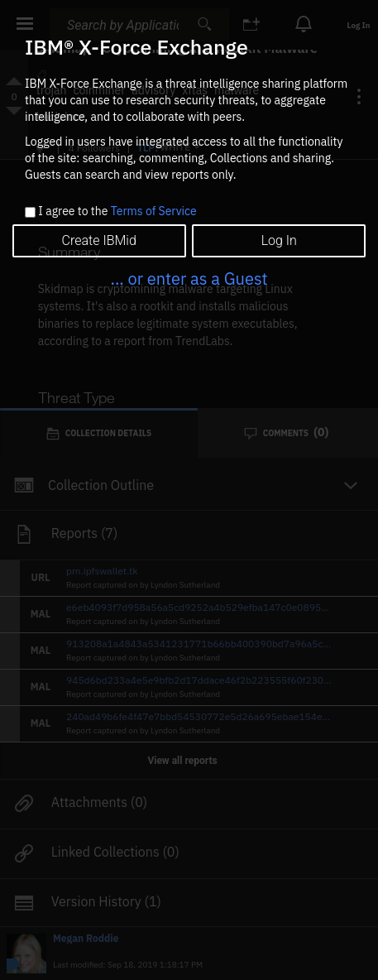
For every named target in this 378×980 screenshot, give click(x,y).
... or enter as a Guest (189, 279)
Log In (279, 240)
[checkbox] (30, 212)
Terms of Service (154, 211)
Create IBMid (99, 240)
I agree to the (117, 212)
